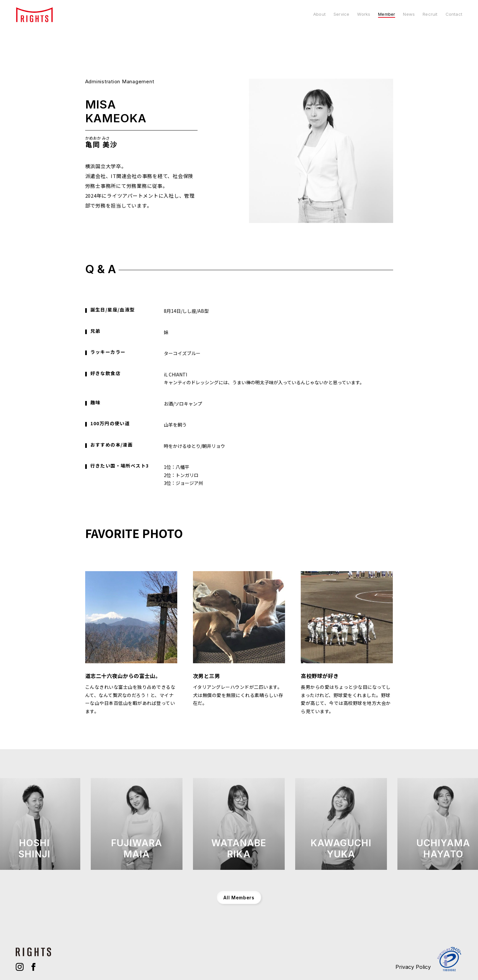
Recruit (430, 14)
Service (341, 14)
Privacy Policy (413, 967)
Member (387, 14)
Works (364, 14)
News (409, 14)
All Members (239, 898)
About (319, 14)
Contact (454, 14)
